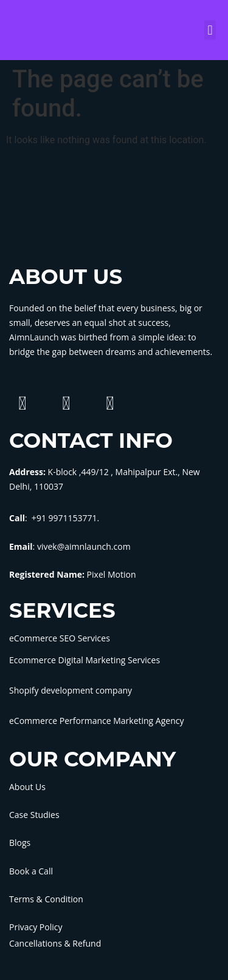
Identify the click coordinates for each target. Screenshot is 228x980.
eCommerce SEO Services (60, 638)
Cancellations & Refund (55, 943)
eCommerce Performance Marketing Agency (96, 721)
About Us (27, 787)
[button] (210, 30)
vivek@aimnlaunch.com (84, 546)
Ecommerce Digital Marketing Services (85, 660)
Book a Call (31, 871)
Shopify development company (71, 690)
